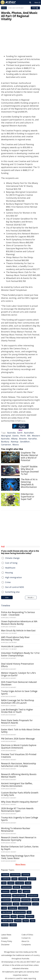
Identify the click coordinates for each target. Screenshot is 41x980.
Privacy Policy (7, 941)
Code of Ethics (27, 935)
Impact (26, 921)
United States (26, 904)
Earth (20, 433)
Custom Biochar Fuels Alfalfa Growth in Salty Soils (20, 794)
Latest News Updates (6, 936)
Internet (5, 925)
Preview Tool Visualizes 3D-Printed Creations (19, 756)
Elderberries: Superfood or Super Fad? (27, 497)
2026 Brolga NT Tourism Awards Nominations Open (17, 810)
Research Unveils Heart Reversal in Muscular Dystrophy (19, 839)
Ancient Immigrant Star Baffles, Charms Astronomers (17, 785)
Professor (20, 883)
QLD (29, 912)
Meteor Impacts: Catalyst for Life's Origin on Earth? (18, 674)
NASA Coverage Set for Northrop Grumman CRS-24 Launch (18, 702)
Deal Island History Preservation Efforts (17, 665)
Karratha (32, 439)
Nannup (15, 442)
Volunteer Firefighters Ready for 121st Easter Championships (20, 654)
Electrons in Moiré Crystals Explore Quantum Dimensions (19, 747)
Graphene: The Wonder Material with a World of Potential (29, 456)
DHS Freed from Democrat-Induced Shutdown (19, 683)
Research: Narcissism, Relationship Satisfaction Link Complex (19, 765)
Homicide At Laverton (12, 646)
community (6, 879)
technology (26, 900)
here (23, 421)
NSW (4, 883)
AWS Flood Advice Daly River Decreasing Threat (15, 639)
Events (16, 436)
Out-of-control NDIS (14, 587)
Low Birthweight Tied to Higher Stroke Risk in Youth (17, 711)
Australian (29, 433)
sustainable (23, 908)
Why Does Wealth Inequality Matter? (20, 802)
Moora (16, 445)
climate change (7, 921)
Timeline (6, 606)
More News (20, 864)
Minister (17, 887)
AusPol (16, 904)
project (36, 904)
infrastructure (33, 895)
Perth (23, 436)
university (26, 875)
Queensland (26, 887)
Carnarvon (6, 445)
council (14, 891)
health (28, 883)
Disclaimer (5, 945)
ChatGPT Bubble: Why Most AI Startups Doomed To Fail (30, 470)
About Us (25, 941)
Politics (4, 8)
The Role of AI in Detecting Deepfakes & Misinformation (29, 483)
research (32, 879)
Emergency (13, 908)
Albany (14, 439)
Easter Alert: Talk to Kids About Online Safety (20, 731)
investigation (7, 904)
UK (20, 891)
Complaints (26, 945)
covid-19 (27, 891)
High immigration (13, 577)
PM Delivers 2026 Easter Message (18, 739)
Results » (31, 597)
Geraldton (25, 442)
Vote (7, 597)
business (6, 891)
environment (7, 887)
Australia (11, 433)
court (33, 921)
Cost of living (11, 563)
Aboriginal (6, 436)
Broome (23, 439)
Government (16, 875)
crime (4, 908)
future (14, 916)
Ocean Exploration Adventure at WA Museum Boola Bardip (19, 623)
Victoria (11, 883)
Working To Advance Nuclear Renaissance (16, 830)
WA (29, 436)
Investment (6, 900)
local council (7, 895)
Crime (8, 582)
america (18, 921)
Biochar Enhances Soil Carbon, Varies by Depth (20, 848)
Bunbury (5, 442)
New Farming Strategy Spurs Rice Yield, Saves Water (18, 857)
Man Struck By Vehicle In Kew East (18, 631)
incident (13, 925)
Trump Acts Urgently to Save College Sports (20, 819)
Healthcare (10, 568)
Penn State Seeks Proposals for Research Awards (17, 722)
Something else (12, 592)
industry (36, 900)
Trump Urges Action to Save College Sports (19, 692)
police (15, 879)
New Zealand (7, 912)
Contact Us (26, 938)
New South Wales (19, 895)
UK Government (20, 912)
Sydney (21, 916)
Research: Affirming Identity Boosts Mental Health (19, 776)
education (16, 900)
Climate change (12, 558)
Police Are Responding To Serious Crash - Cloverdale (18, 614)
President (30, 916)
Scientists (6, 916)
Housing (9, 573)
